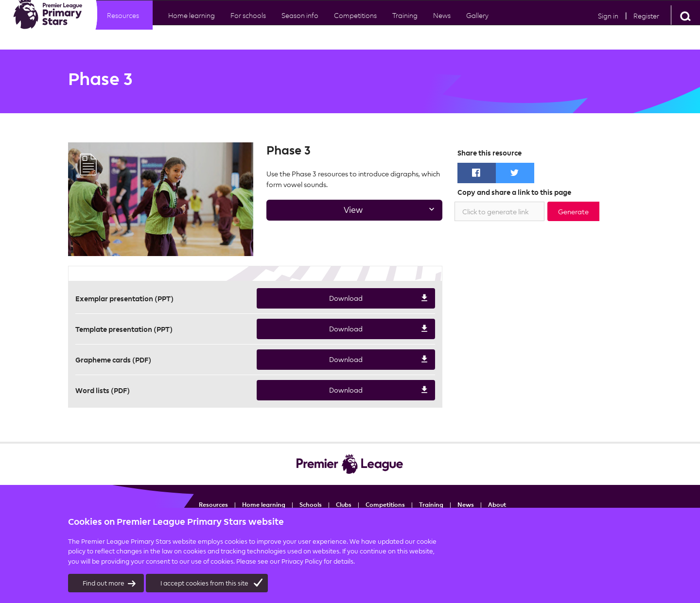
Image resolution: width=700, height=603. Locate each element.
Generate (573, 212)
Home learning (192, 25)
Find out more (110, 584)
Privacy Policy (302, 561)
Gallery (477, 25)
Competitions (355, 25)
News (442, 25)
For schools (248, 25)
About (497, 504)
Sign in (608, 25)
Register (646, 25)
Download (343, 299)
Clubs (344, 504)
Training (431, 504)
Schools (311, 504)
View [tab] (351, 213)
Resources (123, 25)
